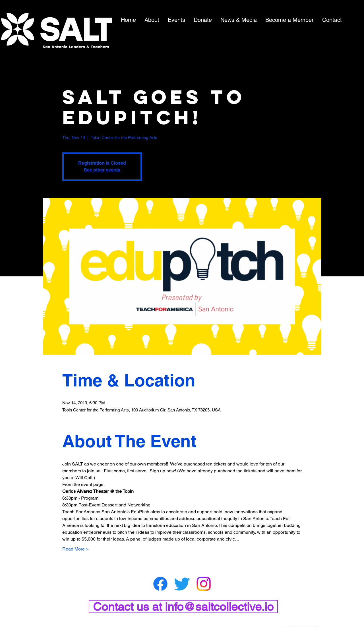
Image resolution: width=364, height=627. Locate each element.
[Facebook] (160, 584)
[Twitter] (182, 584)
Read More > (75, 549)
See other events (102, 170)
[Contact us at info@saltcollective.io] (183, 607)
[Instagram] (204, 584)
